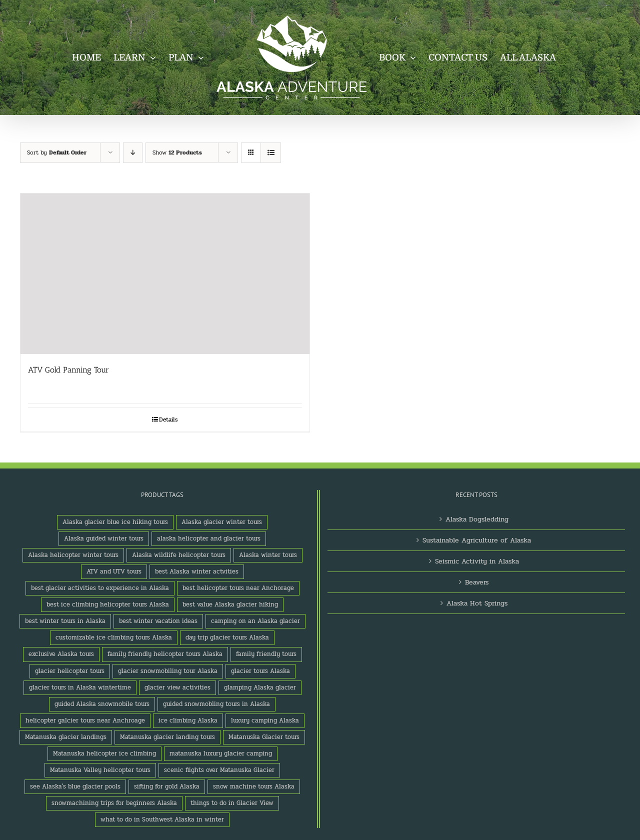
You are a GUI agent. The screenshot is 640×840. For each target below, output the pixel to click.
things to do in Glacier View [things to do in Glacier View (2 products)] (232, 803)
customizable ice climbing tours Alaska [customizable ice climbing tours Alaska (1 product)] (114, 637)
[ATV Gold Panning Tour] (165, 274)
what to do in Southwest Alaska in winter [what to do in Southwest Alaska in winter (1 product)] (162, 819)
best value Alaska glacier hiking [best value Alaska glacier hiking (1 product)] (230, 604)
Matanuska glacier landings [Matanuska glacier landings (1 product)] (66, 737)
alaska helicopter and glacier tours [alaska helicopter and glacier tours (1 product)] (209, 538)
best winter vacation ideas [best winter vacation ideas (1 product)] (158, 621)
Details (168, 419)
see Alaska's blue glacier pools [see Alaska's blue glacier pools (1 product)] (75, 786)
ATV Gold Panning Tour (68, 370)
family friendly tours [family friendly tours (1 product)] (266, 654)
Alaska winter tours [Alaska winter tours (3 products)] (268, 555)
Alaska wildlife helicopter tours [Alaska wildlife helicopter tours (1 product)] (179, 555)
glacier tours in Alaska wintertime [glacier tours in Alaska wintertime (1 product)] (80, 687)
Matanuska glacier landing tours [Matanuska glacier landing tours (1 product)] (167, 737)
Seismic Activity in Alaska (477, 561)
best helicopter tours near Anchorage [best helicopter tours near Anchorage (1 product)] (238, 588)
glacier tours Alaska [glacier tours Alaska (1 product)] (260, 671)
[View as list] (271, 153)
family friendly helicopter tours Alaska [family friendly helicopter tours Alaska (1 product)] (165, 654)
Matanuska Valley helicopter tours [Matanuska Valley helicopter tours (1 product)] (100, 770)
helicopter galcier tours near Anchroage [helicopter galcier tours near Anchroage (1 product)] (85, 720)
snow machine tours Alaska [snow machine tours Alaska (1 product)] (254, 786)
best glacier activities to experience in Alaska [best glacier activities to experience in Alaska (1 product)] (100, 588)
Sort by (57, 152)
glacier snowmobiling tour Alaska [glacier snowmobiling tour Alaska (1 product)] (168, 671)
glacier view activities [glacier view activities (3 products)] (177, 687)
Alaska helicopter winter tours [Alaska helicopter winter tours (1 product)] (73, 555)
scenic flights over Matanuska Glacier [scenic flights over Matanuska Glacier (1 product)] (219, 770)
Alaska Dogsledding (477, 519)
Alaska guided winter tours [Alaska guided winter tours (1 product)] (104, 538)
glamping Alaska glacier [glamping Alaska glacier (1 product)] (260, 687)
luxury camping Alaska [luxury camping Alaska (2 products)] (265, 720)
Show (177, 152)
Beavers (477, 582)
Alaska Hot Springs (477, 603)
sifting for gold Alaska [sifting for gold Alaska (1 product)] (167, 786)
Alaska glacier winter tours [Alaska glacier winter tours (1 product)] (222, 522)
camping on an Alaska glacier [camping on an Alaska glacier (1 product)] (255, 621)
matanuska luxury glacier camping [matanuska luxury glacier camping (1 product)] (221, 753)
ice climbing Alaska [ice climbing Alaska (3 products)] (188, 720)
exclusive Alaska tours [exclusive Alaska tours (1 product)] (61, 654)
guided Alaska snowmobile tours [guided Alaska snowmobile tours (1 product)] (102, 704)
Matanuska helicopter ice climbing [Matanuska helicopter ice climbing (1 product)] (104, 753)
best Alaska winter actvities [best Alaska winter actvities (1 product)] (197, 571)
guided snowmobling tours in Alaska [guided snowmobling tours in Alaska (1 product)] (216, 704)
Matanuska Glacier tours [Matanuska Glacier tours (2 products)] (264, 737)
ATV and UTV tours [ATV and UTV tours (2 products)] (114, 571)
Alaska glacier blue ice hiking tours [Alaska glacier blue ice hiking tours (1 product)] (115, 522)
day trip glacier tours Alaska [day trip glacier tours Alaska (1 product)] (227, 637)
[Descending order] (133, 153)
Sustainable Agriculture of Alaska (477, 540)
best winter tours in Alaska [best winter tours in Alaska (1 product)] (65, 621)
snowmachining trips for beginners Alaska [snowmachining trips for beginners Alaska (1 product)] (114, 803)
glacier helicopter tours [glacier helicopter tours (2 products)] (70, 671)
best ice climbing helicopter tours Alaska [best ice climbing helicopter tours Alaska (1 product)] (108, 604)
